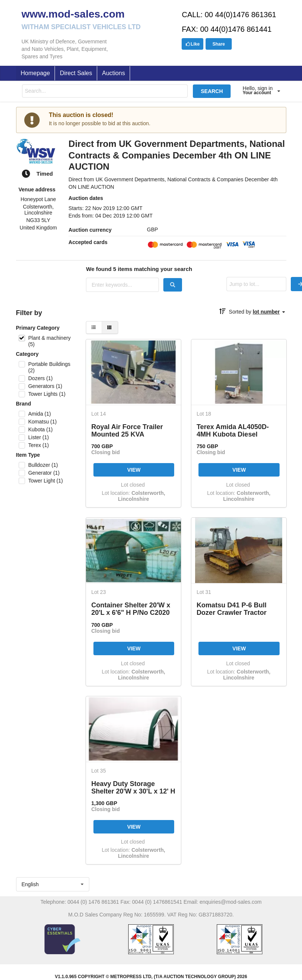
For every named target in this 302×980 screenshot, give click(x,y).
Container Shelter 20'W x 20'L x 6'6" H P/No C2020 (131, 609)
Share (218, 44)
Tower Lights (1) (47, 394)
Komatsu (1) (42, 422)
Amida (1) (39, 414)
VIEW (134, 470)
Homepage (35, 73)
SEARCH (212, 91)
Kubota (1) (40, 429)
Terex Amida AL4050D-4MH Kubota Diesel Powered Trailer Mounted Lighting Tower (237, 430)
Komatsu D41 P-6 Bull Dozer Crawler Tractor (232, 609)
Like (192, 44)
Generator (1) (44, 473)
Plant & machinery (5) (49, 341)
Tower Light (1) (45, 481)
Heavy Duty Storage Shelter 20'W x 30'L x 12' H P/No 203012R (133, 787)
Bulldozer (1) (43, 465)
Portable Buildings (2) (49, 367)
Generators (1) (45, 386)
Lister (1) (38, 437)
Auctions (113, 73)
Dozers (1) (40, 378)
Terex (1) (38, 445)
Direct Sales (76, 73)
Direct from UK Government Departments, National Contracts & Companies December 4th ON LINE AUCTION (177, 155)
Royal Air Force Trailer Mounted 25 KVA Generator (127, 430)
